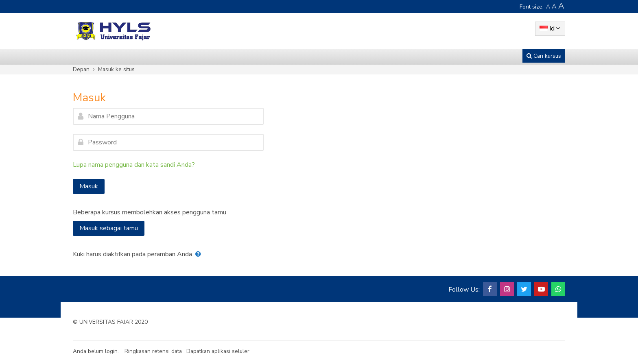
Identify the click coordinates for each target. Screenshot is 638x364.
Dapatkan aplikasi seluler (218, 351)
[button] (200, 254)
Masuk (89, 186)
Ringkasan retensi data (153, 351)
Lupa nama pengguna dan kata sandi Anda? (134, 165)
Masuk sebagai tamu (109, 228)
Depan (81, 69)
